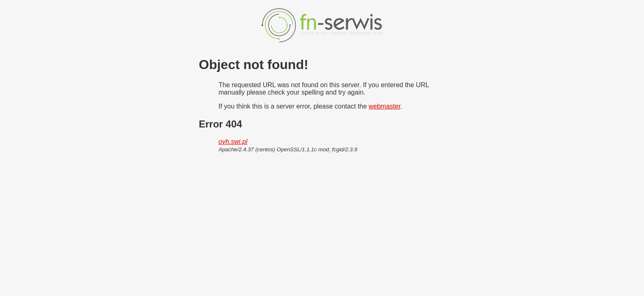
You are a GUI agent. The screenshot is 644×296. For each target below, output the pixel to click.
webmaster (385, 106)
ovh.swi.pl (233, 142)
